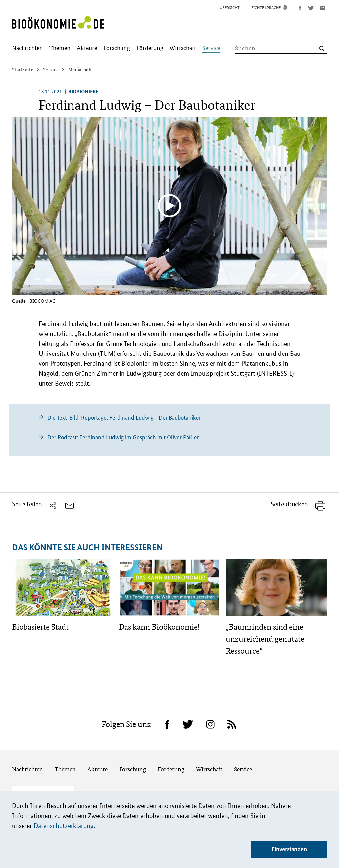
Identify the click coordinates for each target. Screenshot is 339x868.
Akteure (97, 769)
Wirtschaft (209, 769)
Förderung (171, 769)
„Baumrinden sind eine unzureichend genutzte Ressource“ (265, 639)
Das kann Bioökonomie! (159, 627)
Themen (65, 769)
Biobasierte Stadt (40, 627)
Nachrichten (27, 769)
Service (243, 769)
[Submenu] (27, 49)
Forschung (133, 769)
